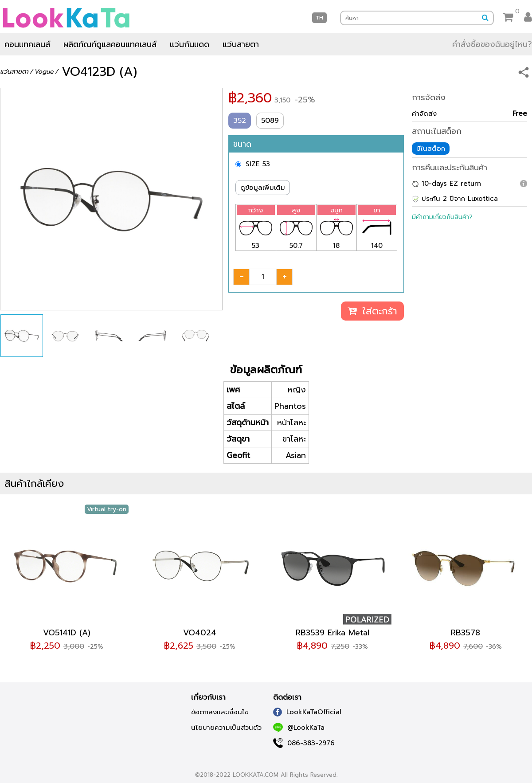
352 (240, 121)
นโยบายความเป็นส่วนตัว (226, 728)
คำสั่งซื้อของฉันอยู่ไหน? (492, 44)
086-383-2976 (304, 743)
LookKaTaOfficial (307, 712)
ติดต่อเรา (287, 697)
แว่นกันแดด (190, 44)
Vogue (44, 72)
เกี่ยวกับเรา (208, 697)
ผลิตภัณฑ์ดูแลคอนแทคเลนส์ (110, 44)
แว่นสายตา (241, 44)
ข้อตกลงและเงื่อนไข (220, 712)
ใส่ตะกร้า (372, 311)
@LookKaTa (299, 728)
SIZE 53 (258, 164)
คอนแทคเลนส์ (27, 44)
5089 (270, 121)
